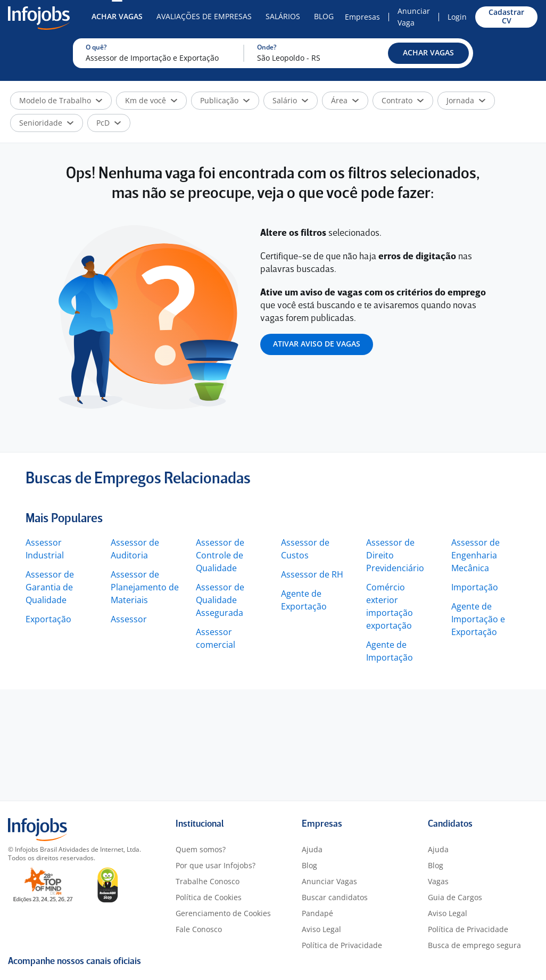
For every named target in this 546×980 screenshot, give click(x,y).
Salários (283, 16)
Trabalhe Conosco (208, 881)
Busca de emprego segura (474, 945)
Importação (475, 587)
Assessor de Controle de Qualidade (220, 555)
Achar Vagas (117, 16)
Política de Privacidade (342, 945)
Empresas (362, 17)
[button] (428, 53)
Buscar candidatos (335, 897)
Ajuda (312, 849)
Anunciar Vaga (414, 17)
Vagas (438, 881)
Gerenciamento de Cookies (223, 913)
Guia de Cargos (455, 897)
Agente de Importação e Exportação (478, 619)
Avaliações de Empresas (204, 16)
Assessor (129, 619)
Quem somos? (201, 849)
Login (457, 17)
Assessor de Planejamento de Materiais (145, 587)
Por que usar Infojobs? (216, 865)
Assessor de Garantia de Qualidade (50, 587)
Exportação (48, 619)
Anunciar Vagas (329, 881)
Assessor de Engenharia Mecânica (475, 555)
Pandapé (317, 913)
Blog (324, 16)
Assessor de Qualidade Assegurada (220, 600)
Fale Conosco (199, 929)
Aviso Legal (321, 929)
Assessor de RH (312, 574)
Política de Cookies (209, 897)
